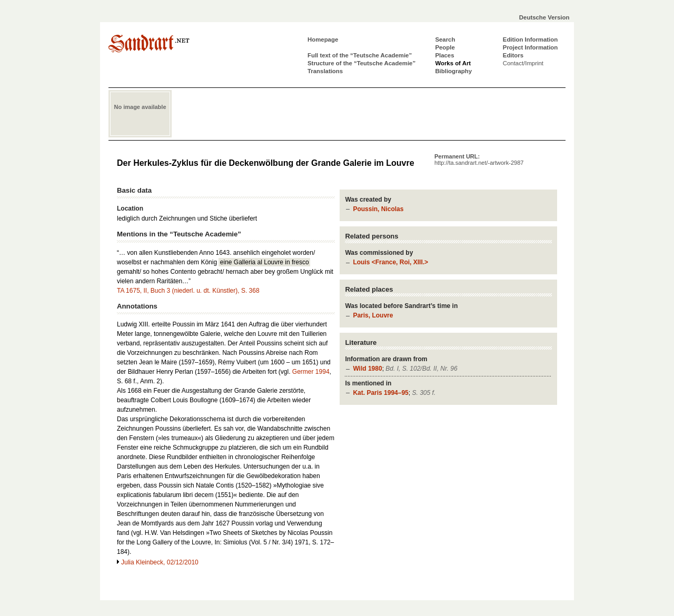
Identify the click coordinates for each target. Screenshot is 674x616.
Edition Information (530, 39)
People (445, 47)
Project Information (530, 47)
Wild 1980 (367, 369)
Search (445, 39)
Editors (513, 55)
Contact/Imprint (523, 63)
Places (444, 55)
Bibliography (453, 71)
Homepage (323, 39)
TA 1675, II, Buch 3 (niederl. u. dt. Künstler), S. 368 (188, 291)
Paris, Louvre (373, 315)
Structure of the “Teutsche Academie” (361, 63)
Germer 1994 (311, 372)
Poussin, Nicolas (378, 209)
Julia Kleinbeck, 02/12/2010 (160, 562)
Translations (325, 71)
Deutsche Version (544, 17)
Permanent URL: (479, 160)
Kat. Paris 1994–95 (380, 393)
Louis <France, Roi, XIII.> (390, 262)
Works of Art (453, 63)
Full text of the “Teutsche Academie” (360, 55)
